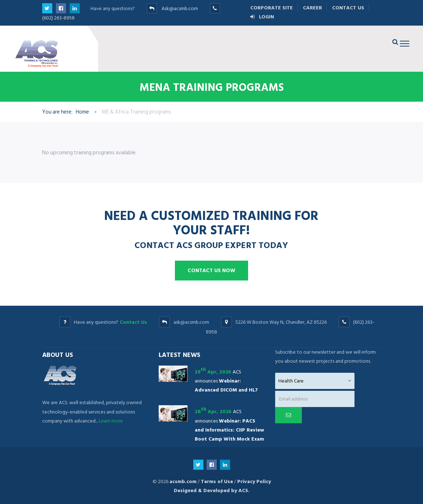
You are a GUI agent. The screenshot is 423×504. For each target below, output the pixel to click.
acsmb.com (183, 481)
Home (82, 112)
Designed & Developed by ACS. (212, 490)
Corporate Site (272, 8)
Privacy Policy (254, 481)
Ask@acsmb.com (180, 8)
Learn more (111, 421)
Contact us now (211, 271)
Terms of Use (217, 481)
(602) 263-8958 (58, 18)
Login (262, 17)
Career (312, 8)
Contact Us (348, 8)
